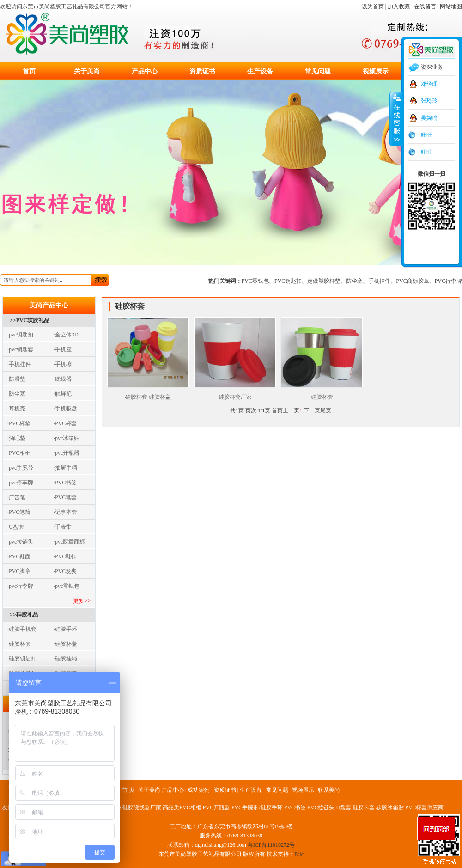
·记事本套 (65, 512)
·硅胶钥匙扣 (22, 659)
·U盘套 (16, 527)
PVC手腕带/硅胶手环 (257, 807)
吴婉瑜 (429, 118)
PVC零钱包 (255, 281)
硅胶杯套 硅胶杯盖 (148, 394)
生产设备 (260, 71)
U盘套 (343, 807)
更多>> (82, 601)
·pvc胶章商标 (69, 542)
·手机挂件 (19, 364)
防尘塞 (354, 281)
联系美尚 (329, 790)
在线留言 (425, 6)
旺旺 (426, 135)
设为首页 (373, 6)
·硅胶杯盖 (65, 644)
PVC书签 (295, 807)
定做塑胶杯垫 (324, 281)
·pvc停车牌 (20, 483)
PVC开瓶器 (216, 807)
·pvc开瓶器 (67, 453)
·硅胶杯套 (19, 644)
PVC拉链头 (321, 807)
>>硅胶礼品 (24, 615)
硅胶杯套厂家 (235, 394)
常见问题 (318, 71)
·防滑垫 (16, 379)
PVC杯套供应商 (424, 807)
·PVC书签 (65, 483)
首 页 (128, 790)
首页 (29, 71)
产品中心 (145, 71)
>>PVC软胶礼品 (30, 320)
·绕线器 (63, 379)
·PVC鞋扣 (65, 556)
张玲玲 (429, 101)
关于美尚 (87, 71)
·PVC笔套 (65, 497)
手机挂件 (379, 281)
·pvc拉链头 (20, 542)
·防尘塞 (16, 394)
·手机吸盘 (65, 409)
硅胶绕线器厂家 (142, 807)
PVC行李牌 (448, 281)
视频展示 (376, 71)
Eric (299, 854)
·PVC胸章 (19, 571)
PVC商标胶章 (412, 281)
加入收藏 (399, 6)
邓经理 (429, 84)
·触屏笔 (63, 394)
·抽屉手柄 (65, 468)
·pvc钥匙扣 (20, 335)
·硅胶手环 (65, 629)
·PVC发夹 (65, 571)
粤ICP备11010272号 (271, 845)
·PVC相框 (19, 453)
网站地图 (451, 6)
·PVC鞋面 (19, 556)
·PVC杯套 (65, 423)
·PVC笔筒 (19, 512)
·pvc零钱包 (67, 586)
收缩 (396, 119)
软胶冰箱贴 (390, 807)
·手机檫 (63, 364)
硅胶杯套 (322, 394)
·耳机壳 (16, 409)
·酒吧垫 (16, 438)
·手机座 (63, 349)
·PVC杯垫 (19, 423)
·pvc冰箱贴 (67, 438)
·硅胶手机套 (22, 629)
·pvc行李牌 (20, 586)
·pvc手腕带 (20, 468)
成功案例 (199, 790)
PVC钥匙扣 (288, 281)
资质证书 (202, 71)
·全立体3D (66, 335)
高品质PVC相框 (182, 807)
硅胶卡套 (364, 807)
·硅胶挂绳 (65, 659)
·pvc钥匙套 (20, 349)
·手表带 (63, 527)
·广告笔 (16, 497)
